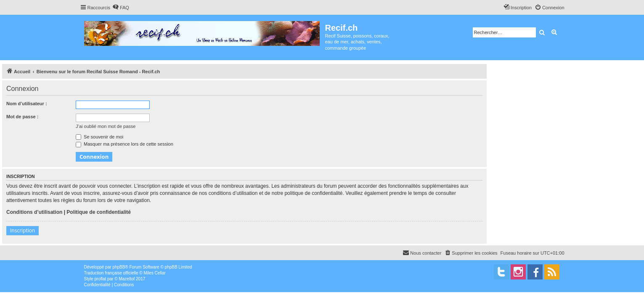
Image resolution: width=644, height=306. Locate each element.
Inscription (23, 230)
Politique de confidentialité (99, 212)
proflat (101, 279)
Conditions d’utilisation (34, 212)
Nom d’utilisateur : (27, 104)
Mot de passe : (22, 117)
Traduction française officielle (111, 273)
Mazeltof (127, 279)
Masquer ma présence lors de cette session (125, 144)
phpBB (119, 267)
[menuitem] (121, 8)
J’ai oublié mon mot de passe (106, 126)
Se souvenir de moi (99, 137)
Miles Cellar (154, 273)
